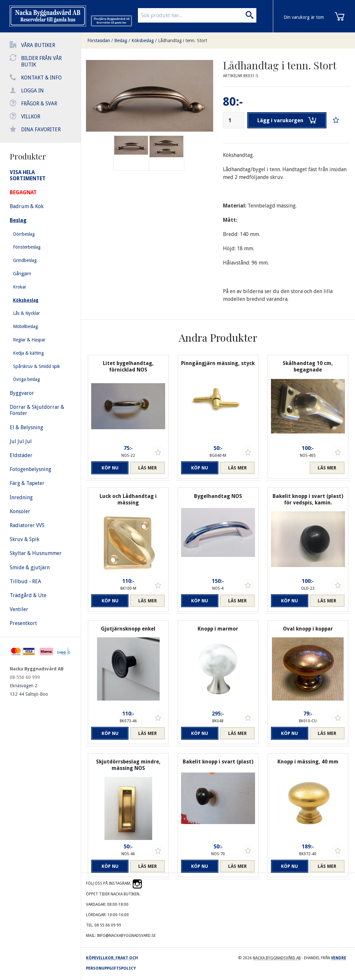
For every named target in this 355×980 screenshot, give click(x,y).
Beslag (121, 41)
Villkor (31, 117)
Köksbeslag (143, 41)
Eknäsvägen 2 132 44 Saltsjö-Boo (29, 690)
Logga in (32, 91)
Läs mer (147, 468)
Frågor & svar (39, 104)
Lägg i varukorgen (287, 120)
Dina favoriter (41, 130)
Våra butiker (38, 45)
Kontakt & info (41, 78)
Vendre (339, 958)
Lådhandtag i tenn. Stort (183, 41)
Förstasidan (99, 41)
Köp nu (109, 468)
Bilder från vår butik (41, 61)
